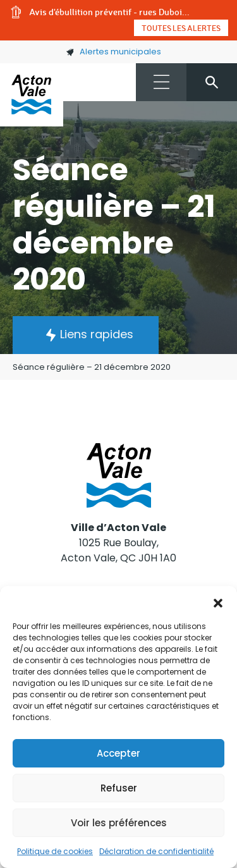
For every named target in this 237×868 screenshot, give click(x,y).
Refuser (119, 788)
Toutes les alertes (181, 28)
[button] (218, 602)
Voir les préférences (119, 823)
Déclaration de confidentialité (156, 851)
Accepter (118, 753)
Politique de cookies (55, 851)
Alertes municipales (113, 52)
